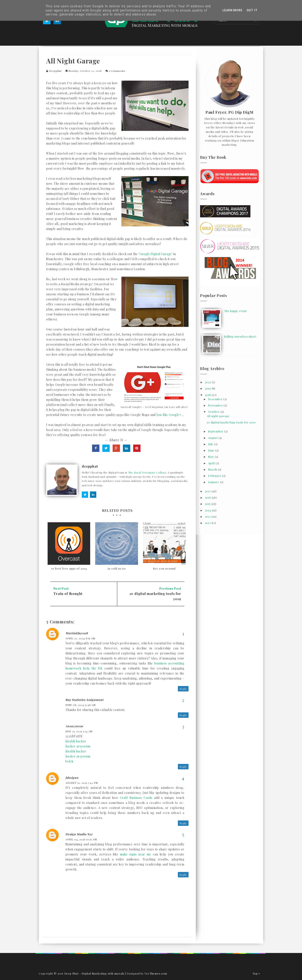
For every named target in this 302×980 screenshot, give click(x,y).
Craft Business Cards (136, 798)
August (213, 438)
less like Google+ (169, 415)
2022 (208, 382)
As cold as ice (117, 568)
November (216, 405)
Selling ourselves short (240, 336)
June (212, 450)
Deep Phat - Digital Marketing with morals (94, 973)
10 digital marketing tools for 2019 (231, 422)
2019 (208, 388)
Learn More (232, 10)
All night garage (218, 416)
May (211, 457)
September (216, 431)
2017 (208, 491)
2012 (208, 523)
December (216, 399)
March (213, 469)
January (214, 482)
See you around (164, 568)
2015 (208, 504)
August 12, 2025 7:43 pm (82, 783)
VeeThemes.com (156, 973)
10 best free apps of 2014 (69, 568)
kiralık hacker (76, 741)
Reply (183, 689)
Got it (252, 10)
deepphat (55, 71)
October (214, 412)
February (215, 476)
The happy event (236, 311)
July (211, 444)
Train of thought (68, 594)
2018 (208, 395)
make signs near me (136, 854)
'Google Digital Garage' (156, 254)
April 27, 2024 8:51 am (80, 638)
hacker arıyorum (78, 746)
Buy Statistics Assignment (85, 700)
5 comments (117, 71)
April (212, 463)
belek (69, 761)
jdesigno (72, 778)
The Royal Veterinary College (147, 472)
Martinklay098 (77, 633)
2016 (208, 497)
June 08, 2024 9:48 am (81, 705)
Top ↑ (256, 973)
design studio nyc (79, 834)
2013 (208, 516)
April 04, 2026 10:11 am (81, 839)
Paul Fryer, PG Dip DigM (230, 112)
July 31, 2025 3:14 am (79, 731)
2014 (208, 510)
